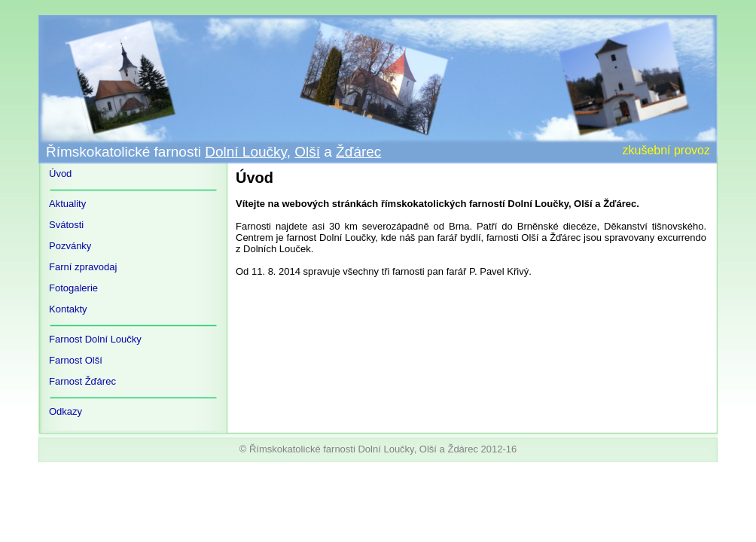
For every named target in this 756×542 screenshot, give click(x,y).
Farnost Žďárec (82, 381)
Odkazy (66, 411)
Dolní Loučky (245, 152)
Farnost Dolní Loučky (95, 339)
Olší (307, 152)
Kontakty (68, 309)
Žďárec (358, 152)
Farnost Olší (76, 360)
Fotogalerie (73, 288)
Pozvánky (70, 246)
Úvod (60, 174)
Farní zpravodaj (83, 267)
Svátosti (66, 225)
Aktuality (67, 204)
